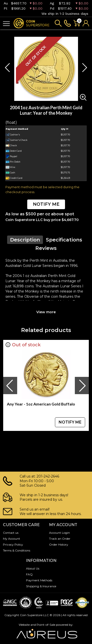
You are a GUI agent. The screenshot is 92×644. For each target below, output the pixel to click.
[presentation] (10, 386)
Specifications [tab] (64, 240)
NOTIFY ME (46, 204)
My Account (12, 539)
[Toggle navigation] (6, 23)
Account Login (59, 533)
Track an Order (60, 539)
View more (46, 312)
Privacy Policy (13, 544)
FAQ (29, 574)
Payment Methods (39, 580)
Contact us (11, 533)
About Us (33, 568)
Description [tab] (25, 240)
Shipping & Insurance (41, 586)
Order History (59, 544)
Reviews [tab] (46, 248)
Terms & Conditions (17, 550)
